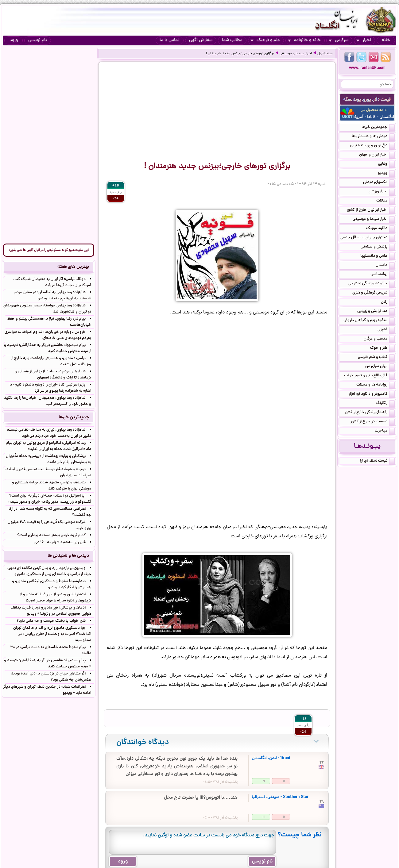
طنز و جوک (382, 348)
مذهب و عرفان (379, 339)
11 (264, 817)
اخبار (364, 40)
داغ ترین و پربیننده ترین (372, 146)
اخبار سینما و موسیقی (296, 54)
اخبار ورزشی (382, 192)
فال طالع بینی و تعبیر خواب (369, 376)
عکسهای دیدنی (379, 183)
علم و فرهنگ (265, 40)
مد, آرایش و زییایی (376, 312)
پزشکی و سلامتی (378, 247)
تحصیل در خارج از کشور (373, 422)
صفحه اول (325, 54)
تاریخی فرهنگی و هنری (374, 293)
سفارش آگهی (201, 40)
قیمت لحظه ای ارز (377, 461)
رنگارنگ (385, 404)
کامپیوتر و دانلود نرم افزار (372, 394)
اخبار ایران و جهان (377, 155)
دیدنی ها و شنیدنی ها (373, 137)
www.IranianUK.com (367, 68)
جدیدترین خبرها (378, 128)
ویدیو (386, 174)
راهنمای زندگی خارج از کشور (370, 413)
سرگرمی (339, 40)
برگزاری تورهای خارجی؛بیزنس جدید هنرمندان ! (240, 54)
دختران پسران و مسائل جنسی (368, 238)
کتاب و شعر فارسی (376, 358)
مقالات (385, 201)
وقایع (386, 164)
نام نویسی (38, 40)
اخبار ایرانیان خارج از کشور (371, 210)
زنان (388, 302)
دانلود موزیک (380, 229)
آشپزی (386, 330)
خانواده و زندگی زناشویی (372, 284)
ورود (14, 40)
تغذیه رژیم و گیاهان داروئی (369, 321)
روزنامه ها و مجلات (376, 385)
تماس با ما (170, 40)
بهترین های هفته (73, 267)
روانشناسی (383, 275)
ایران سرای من (380, 367)
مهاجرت (385, 431)
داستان (385, 266)
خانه (386, 40)
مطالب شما (232, 40)
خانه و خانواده (304, 40)
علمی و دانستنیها (378, 256)
